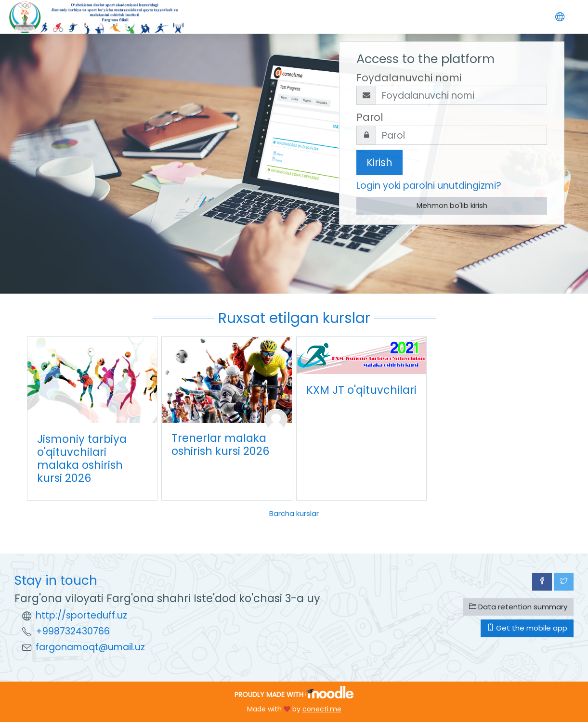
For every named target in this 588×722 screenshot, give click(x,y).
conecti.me (322, 709)
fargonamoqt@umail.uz (90, 647)
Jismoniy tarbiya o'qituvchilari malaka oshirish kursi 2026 (82, 458)
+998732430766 (73, 631)
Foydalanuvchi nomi (409, 78)
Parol (370, 117)
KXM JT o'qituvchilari (361, 390)
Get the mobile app (527, 628)
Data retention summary (518, 607)
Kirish (379, 162)
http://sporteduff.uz (81, 615)
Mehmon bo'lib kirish (452, 205)
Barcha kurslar (294, 513)
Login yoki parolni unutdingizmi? (429, 186)
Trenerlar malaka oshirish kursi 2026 (220, 445)
